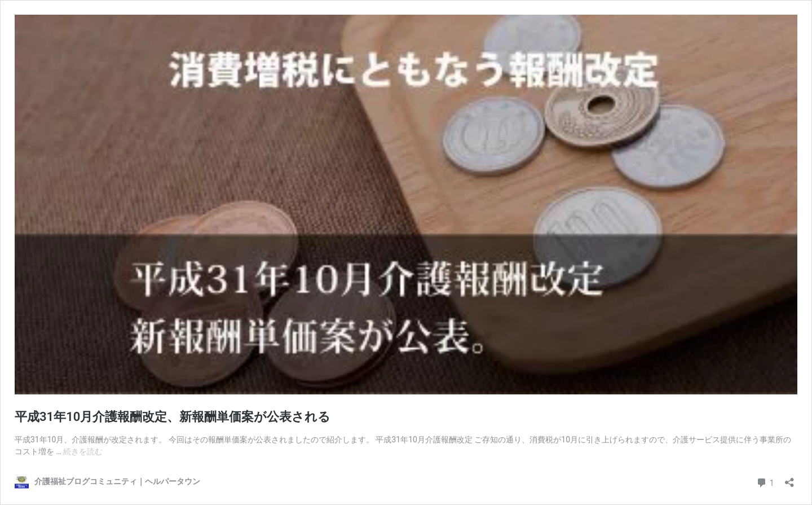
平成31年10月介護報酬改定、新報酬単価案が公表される (173, 417)
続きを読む (83, 451)
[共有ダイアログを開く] (789, 479)
